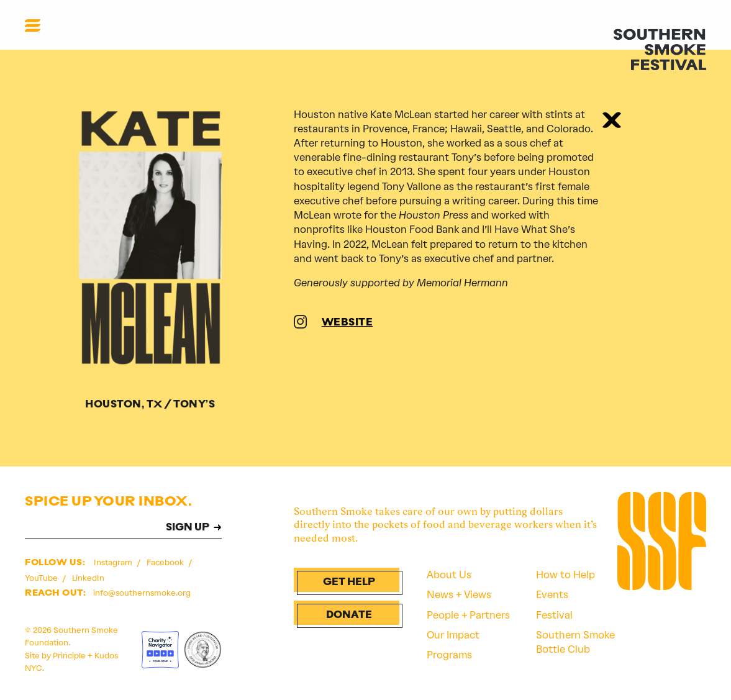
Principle (69, 656)
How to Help (565, 575)
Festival (554, 615)
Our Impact (453, 635)
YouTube (42, 578)
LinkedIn (88, 578)
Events (552, 595)
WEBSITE (347, 323)
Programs (449, 655)
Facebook (166, 562)
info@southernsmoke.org (142, 593)
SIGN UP (188, 528)
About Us (449, 575)
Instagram (114, 562)
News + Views (459, 595)
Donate (349, 616)
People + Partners (468, 615)
